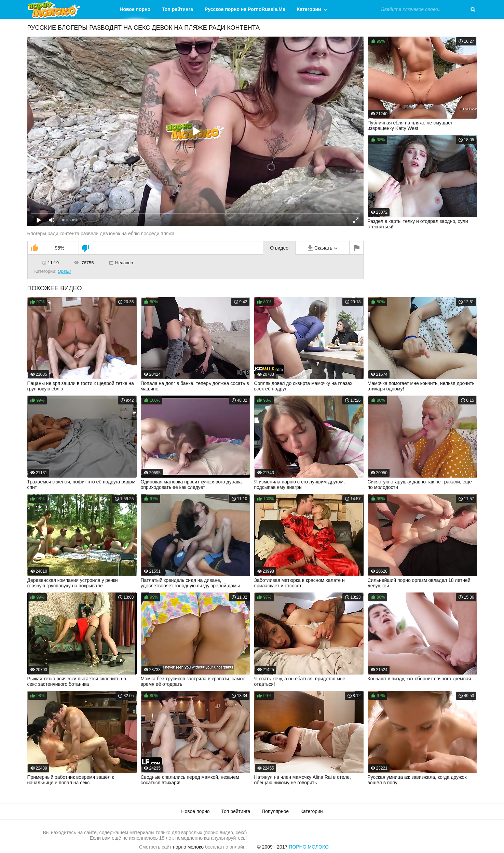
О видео (279, 248)
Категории (309, 9)
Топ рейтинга (178, 9)
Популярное (275, 811)
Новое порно (135, 9)
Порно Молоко (309, 847)
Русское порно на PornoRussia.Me (245, 9)
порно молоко (188, 847)
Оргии (64, 271)
